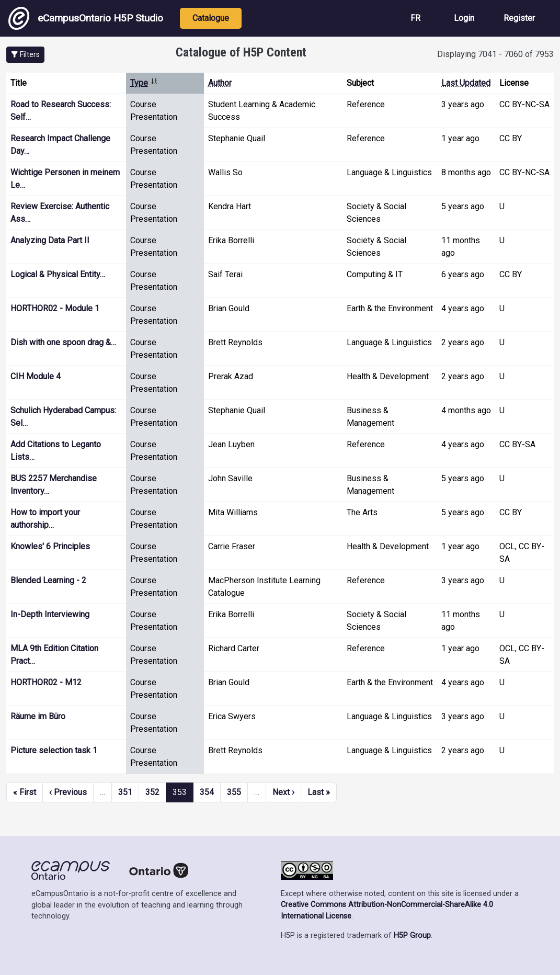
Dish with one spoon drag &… (63, 342)
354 (207, 792)
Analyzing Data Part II (50, 240)
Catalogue (211, 18)
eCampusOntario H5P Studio (86, 18)
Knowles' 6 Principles (50, 546)
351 (125, 792)
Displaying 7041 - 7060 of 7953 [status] (495, 54)
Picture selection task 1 (54, 750)
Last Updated (466, 83)
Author (220, 83)
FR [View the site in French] (415, 18)
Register (519, 18)
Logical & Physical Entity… (58, 274)
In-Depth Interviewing (50, 614)
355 (234, 792)
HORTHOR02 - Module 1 (55, 308)
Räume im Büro (38, 716)
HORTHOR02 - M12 (46, 682)
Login (464, 18)
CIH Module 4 (36, 376)
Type (144, 83)
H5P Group (412, 936)
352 (152, 792)
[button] (25, 55)
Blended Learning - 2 (48, 580)
